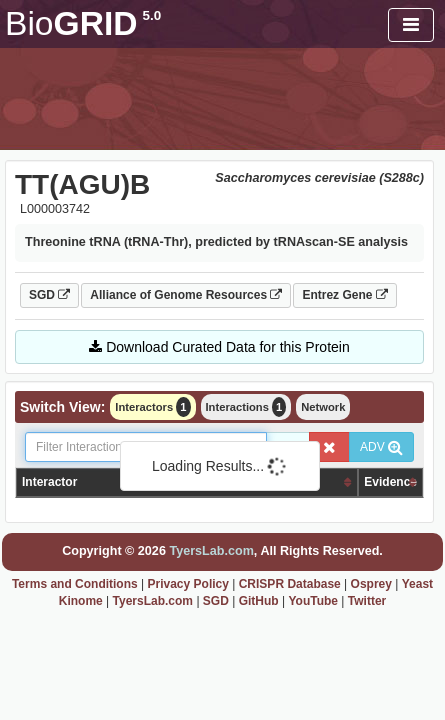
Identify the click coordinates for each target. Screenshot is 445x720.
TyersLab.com (211, 551)
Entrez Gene (344, 295)
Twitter (367, 601)
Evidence (390, 482)
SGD (49, 295)
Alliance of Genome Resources (186, 295)
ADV (381, 447)
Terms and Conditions (75, 584)
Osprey (371, 584)
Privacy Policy (188, 584)
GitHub (259, 601)
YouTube (313, 601)
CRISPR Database (290, 584)
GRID (83, 23)
